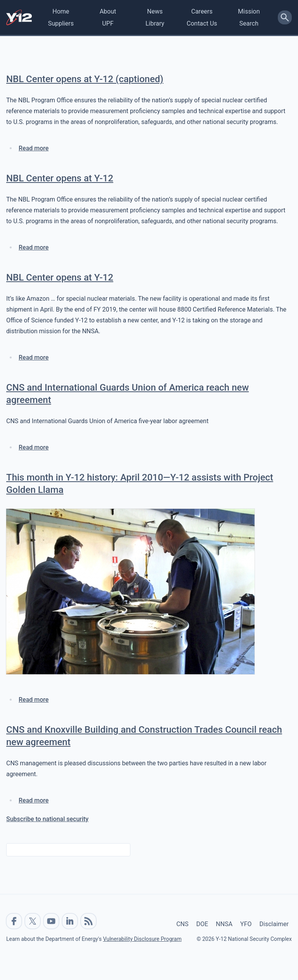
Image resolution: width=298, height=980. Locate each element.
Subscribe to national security (47, 819)
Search (249, 23)
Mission (249, 11)
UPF (108, 23)
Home (61, 11)
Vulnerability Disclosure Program (142, 939)
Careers (202, 11)
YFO (246, 924)
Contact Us (202, 23)
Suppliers (61, 23)
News (155, 11)
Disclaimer (274, 924)
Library (155, 23)
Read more (34, 148)
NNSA (224, 924)
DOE (202, 924)
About (108, 11)
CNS (182, 924)
